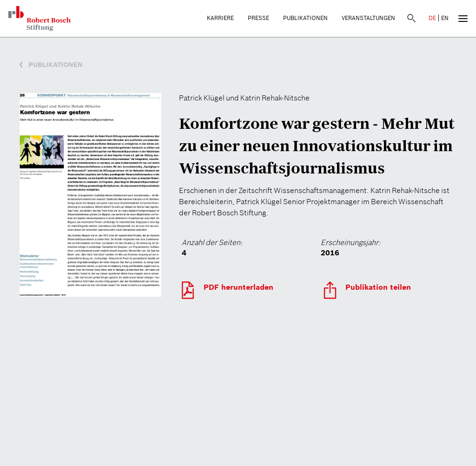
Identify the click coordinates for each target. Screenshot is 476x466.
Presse (258, 18)
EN (445, 18)
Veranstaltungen (368, 18)
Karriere (220, 18)
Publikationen (305, 18)
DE (432, 18)
